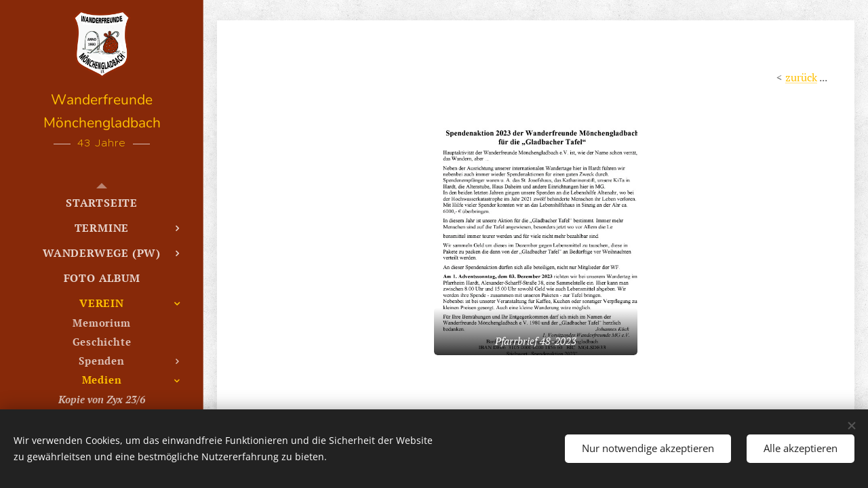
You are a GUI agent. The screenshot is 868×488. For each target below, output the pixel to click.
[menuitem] (102, 203)
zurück (801, 77)
